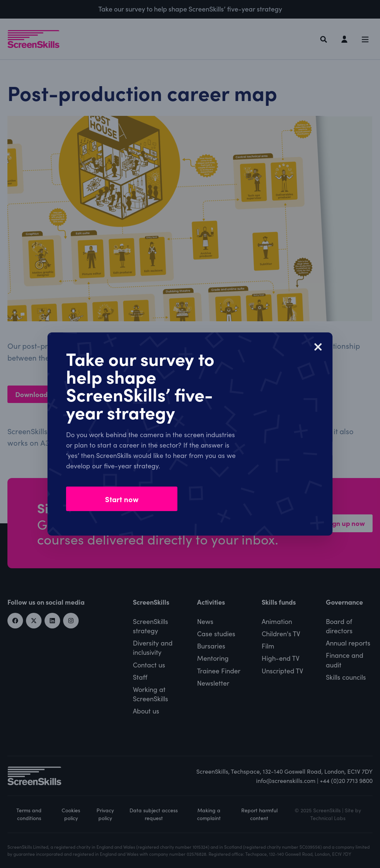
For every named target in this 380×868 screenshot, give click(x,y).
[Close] (318, 347)
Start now (122, 499)
